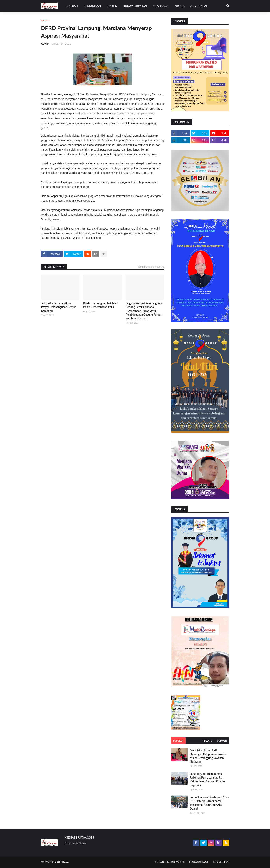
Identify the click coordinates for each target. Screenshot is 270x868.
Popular (178, 741)
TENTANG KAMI (198, 862)
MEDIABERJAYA (59, 862)
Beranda (45, 20)
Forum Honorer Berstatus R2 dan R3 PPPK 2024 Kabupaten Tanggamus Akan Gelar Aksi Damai (209, 803)
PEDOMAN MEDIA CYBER (169, 862)
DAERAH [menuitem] (72, 6)
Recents (207, 741)
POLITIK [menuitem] (112, 6)
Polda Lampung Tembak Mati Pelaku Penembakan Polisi (100, 305)
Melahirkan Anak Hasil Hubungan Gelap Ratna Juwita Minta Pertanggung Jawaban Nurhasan (208, 756)
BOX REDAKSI (221, 862)
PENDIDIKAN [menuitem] (92, 6)
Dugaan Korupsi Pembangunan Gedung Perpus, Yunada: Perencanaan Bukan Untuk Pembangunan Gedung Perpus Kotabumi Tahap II (144, 311)
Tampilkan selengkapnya (151, 267)
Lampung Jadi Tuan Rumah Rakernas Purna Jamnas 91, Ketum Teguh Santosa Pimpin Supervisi (207, 779)
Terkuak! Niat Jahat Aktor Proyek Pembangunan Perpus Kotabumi (59, 307)
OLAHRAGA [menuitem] (161, 6)
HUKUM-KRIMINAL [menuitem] (135, 6)
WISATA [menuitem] (179, 6)
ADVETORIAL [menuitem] (199, 6)
